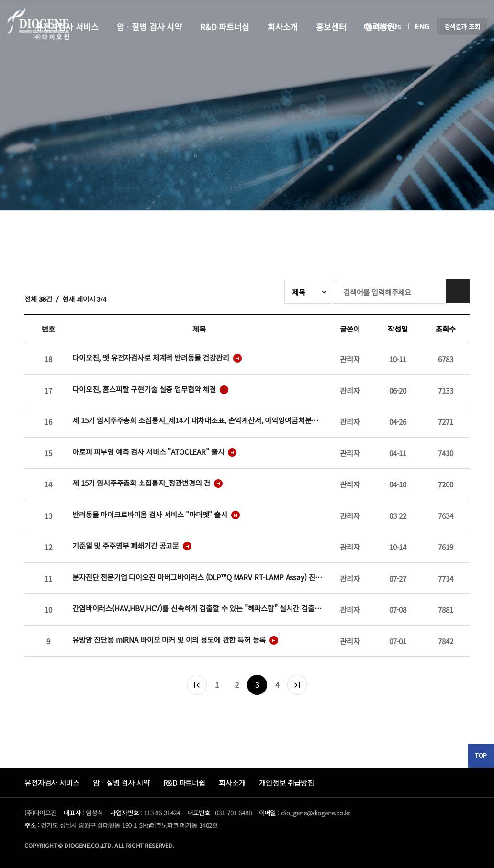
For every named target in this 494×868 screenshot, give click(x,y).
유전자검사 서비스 (52, 782)
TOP (481, 755)
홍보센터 (331, 27)
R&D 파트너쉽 (184, 782)
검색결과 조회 (462, 27)
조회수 (446, 329)
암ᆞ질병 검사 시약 (150, 27)
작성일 (398, 329)
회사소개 (283, 27)
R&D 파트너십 (225, 27)
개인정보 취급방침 (286, 782)
